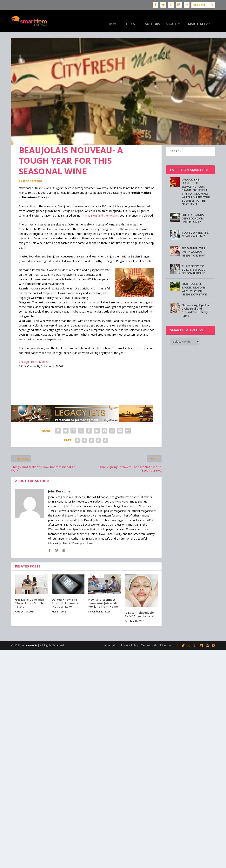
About (171, 18)
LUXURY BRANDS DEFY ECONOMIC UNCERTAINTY (193, 206)
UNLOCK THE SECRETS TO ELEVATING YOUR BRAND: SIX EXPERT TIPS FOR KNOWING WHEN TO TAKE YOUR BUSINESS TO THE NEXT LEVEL (196, 180)
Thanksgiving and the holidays (100, 203)
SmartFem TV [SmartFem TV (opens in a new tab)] (197, 18)
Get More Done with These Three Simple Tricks (30, 591)
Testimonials (149, 633)
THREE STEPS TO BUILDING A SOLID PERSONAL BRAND (194, 258)
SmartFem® (29, 633)
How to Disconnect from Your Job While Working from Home (103, 591)
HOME (113, 18)
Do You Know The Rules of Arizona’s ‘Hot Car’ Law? (65, 591)
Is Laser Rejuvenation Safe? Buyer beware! (140, 602)
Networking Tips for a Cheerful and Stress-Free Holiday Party (196, 298)
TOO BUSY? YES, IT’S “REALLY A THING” (195, 222)
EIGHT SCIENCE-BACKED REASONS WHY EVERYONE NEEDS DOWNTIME (194, 277)
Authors (152, 18)
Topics (129, 18)
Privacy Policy (130, 633)
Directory (166, 633)
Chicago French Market (33, 350)
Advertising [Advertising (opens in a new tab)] (111, 633)
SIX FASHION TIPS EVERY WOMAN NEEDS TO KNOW (193, 240)
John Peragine (33, 169)
